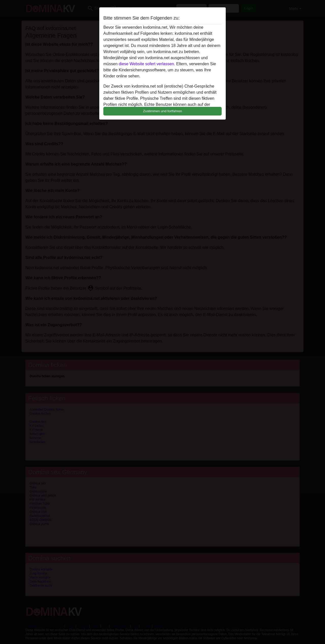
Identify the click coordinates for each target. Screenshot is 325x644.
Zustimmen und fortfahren (162, 111)
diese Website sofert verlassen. (147, 64)
